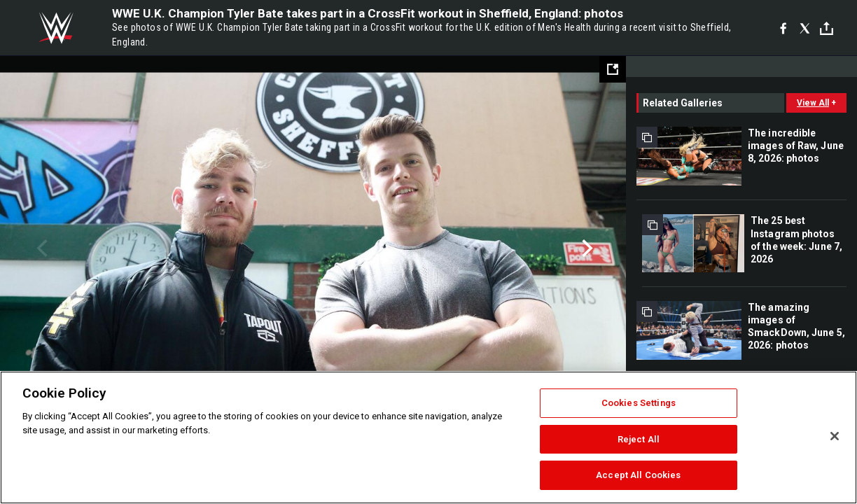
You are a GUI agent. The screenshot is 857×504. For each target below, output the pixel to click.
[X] (805, 28)
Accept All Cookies (638, 475)
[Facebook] (783, 28)
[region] (428, 437)
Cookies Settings (639, 403)
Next (586, 248)
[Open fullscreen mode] (613, 69)
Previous (40, 248)
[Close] (835, 436)
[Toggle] (827, 28)
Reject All (639, 439)
